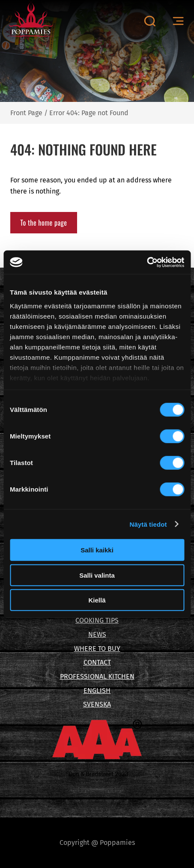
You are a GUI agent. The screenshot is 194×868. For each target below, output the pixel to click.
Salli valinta (97, 575)
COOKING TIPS (97, 620)
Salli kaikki (97, 550)
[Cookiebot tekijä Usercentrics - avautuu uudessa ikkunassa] (147, 262)
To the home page (43, 223)
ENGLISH (97, 691)
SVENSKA (97, 704)
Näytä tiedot (148, 524)
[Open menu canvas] (178, 21)
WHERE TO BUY (97, 649)
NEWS (97, 634)
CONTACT (97, 662)
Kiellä (97, 600)
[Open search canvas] (150, 21)
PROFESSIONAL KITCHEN (97, 676)
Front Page (26, 113)
